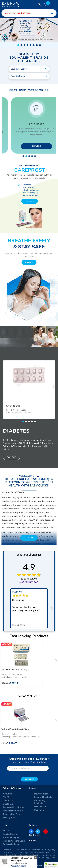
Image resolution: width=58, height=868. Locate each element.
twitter (38, 831)
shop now (30, 201)
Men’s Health (40, 806)
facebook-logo (31, 831)
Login (40, 5)
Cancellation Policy (12, 814)
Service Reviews (10, 834)
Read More (29, 537)
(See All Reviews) (29, 581)
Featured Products (43, 797)
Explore (29, 146)
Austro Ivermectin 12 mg (14, 669)
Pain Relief (39, 809)
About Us (7, 793)
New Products (41, 793)
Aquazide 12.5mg (18, 866)
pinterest (46, 831)
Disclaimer (8, 803)
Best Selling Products (40, 801)
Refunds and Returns (13, 810)
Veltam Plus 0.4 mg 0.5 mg (16, 729)
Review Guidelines (12, 844)
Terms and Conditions (13, 807)
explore (29, 262)
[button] (18, 45)
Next (54, 386)
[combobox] (29, 13)
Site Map (7, 797)
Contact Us (8, 800)
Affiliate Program (11, 837)
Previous (4, 386)
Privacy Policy (10, 817)
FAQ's (6, 830)
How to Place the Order (14, 840)
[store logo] (10, 5)
